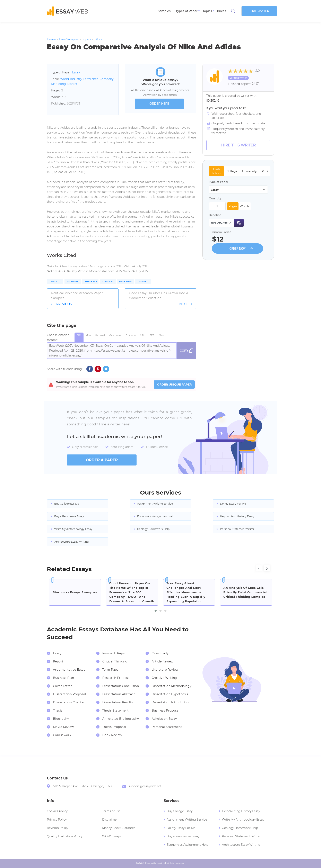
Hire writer (259, 11)
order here (159, 104)
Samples (164, 11)
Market (72, 84)
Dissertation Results (118, 702)
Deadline (215, 215)
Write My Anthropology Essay (73, 529)
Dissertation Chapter (69, 702)
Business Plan (64, 678)
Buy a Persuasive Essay (69, 516)
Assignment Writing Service (155, 504)
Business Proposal (166, 711)
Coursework (62, 735)
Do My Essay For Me (233, 504)
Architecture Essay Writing (71, 542)
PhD (265, 171)
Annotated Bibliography (121, 719)
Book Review (112, 735)
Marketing (59, 84)
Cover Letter (62, 686)
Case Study (160, 653)
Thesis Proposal (114, 727)
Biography (61, 719)
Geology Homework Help (153, 529)
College (232, 171)
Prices (222, 11)
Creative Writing (164, 678)
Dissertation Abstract (119, 694)
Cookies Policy (57, 811)
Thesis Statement (116, 711)
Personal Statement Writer (237, 529)
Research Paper (114, 653)
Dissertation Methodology (172, 686)
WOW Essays (111, 836)
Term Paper (111, 670)
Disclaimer (110, 820)
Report (58, 661)
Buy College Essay (180, 811)
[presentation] (259, 568)
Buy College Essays (67, 504)
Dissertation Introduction (171, 702)
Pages (233, 206)
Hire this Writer (238, 145)
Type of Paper (219, 182)
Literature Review (165, 670)
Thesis (58, 711)
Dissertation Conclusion (121, 686)
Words (244, 206)
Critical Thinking (115, 661)
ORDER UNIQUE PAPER (174, 385)
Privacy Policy (57, 820)
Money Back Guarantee (119, 828)
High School (216, 171)
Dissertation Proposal (70, 694)
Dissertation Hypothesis (170, 694)
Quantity (215, 198)
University (249, 171)
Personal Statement (167, 727)
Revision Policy (58, 828)
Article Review (163, 661)
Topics (207, 11)
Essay (76, 72)
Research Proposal (116, 678)
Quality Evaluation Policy (65, 836)
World (64, 79)
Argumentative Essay (69, 670)
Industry (76, 79)
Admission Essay (164, 719)
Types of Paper (187, 11)
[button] (156, 611)
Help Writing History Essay (237, 516)
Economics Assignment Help (156, 516)
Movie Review (63, 727)
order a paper (102, 460)
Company (107, 79)
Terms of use (111, 811)
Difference (91, 79)
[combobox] (238, 190)
